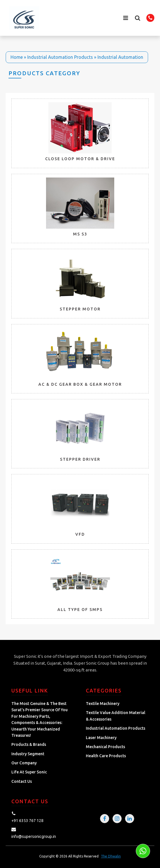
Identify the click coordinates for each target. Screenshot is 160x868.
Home (17, 57)
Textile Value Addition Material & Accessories (116, 716)
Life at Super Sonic (29, 772)
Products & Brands (29, 744)
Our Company (24, 763)
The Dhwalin (111, 856)
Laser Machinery (101, 738)
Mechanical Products (105, 747)
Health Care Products (106, 756)
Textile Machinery (103, 704)
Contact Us (22, 781)
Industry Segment (28, 754)
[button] (138, 18)
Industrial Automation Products (60, 57)
